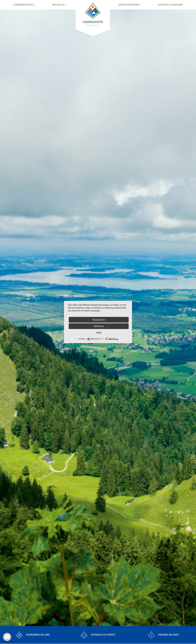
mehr (99, 333)
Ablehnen (99, 326)
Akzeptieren (99, 320)
